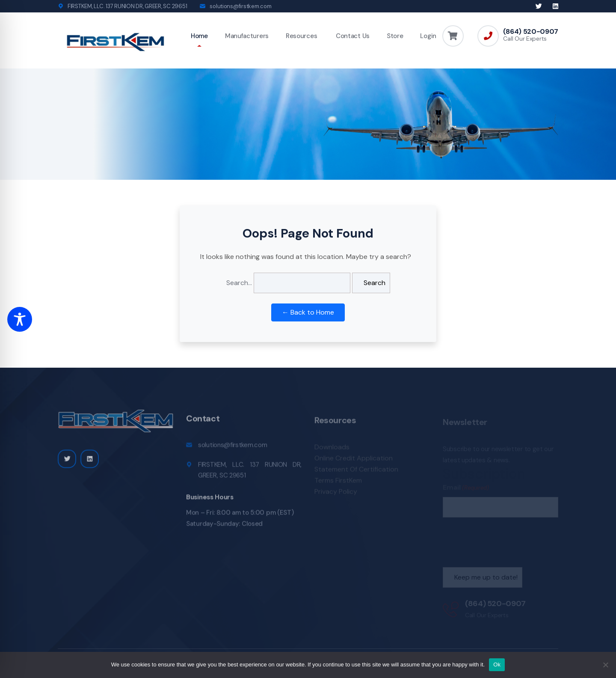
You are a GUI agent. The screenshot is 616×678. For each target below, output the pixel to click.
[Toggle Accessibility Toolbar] (20, 319)
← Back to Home (308, 312)
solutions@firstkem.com (240, 6)
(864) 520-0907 (531, 32)
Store (395, 36)
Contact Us (352, 36)
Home (199, 36)
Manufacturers (247, 36)
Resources (301, 36)
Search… (239, 283)
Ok (497, 665)
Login (428, 36)
